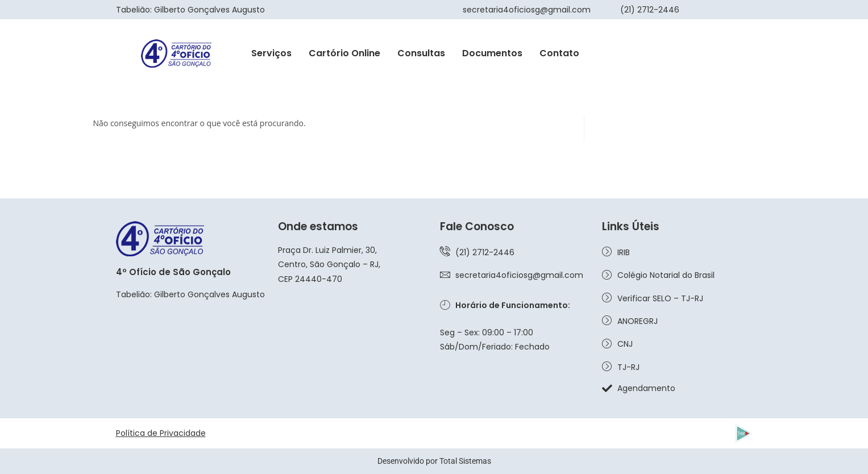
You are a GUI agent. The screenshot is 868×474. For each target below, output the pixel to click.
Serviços (271, 53)
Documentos (492, 53)
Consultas (421, 53)
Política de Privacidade (161, 433)
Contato (559, 53)
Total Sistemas (465, 461)
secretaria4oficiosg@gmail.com (527, 10)
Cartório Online (344, 53)
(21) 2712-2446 (650, 10)
